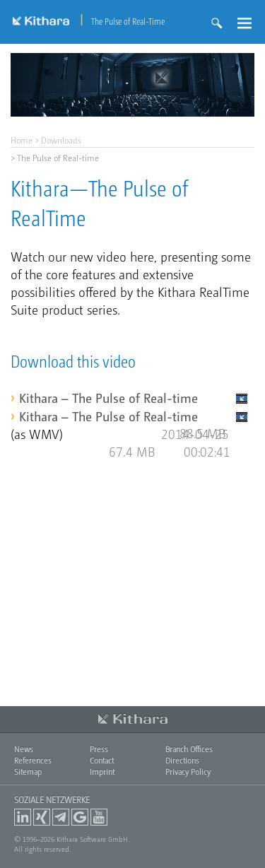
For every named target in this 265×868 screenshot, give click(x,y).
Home (22, 140)
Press (99, 749)
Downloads (61, 140)
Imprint (102, 772)
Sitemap (28, 772)
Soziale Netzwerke (52, 799)
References (33, 760)
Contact (102, 760)
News (24, 749)
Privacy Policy (188, 772)
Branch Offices (189, 749)
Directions (182, 760)
